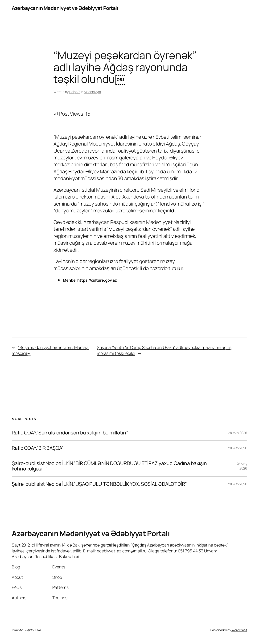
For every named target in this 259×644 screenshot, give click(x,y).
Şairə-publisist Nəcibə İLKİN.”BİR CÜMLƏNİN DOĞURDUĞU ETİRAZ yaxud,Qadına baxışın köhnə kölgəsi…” (109, 466)
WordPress (239, 630)
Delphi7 (75, 92)
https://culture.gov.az (97, 280)
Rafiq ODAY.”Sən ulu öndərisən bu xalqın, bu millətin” (70, 433)
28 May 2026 (238, 433)
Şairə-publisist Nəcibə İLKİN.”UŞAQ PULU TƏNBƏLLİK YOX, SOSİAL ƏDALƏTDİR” (99, 484)
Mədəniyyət (92, 92)
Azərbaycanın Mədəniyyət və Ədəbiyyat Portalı (65, 8)
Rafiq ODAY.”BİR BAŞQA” (38, 448)
